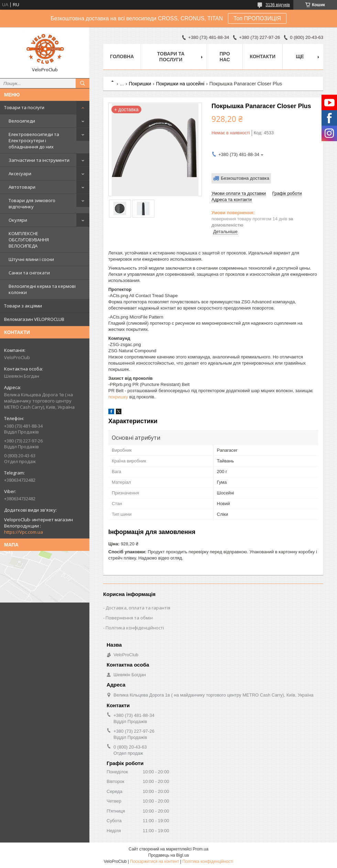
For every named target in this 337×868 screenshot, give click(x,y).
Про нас (225, 57)
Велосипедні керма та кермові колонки (42, 289)
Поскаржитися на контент (154, 861)
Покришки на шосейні (180, 84)
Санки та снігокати (29, 273)
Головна (122, 56)
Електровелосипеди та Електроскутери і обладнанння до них (34, 140)
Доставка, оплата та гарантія (138, 608)
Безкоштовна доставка (245, 178)
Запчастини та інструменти (39, 160)
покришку (118, 397)
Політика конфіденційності (135, 628)
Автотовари (22, 187)
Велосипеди (22, 121)
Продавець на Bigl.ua (168, 855)
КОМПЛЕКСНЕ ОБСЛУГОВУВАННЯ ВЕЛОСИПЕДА (29, 240)
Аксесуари (20, 174)
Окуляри (18, 220)
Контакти (263, 56)
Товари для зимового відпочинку (32, 203)
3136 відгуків (278, 5)
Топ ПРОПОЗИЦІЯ (257, 18)
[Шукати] (83, 83)
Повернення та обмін (129, 618)
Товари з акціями (23, 306)
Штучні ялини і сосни (31, 259)
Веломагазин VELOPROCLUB (34, 319)
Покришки (140, 84)
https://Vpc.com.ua (24, 532)
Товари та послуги (24, 107)
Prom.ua (201, 849)
